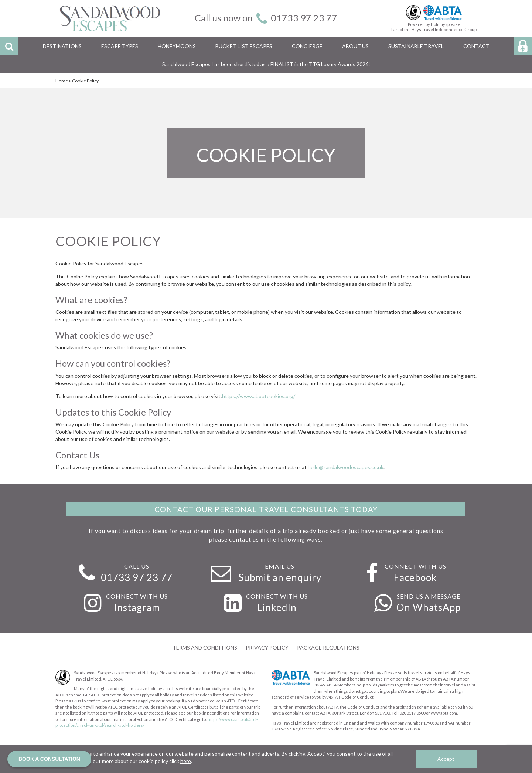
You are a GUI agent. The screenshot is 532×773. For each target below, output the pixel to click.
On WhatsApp (429, 607)
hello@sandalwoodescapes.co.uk (346, 467)
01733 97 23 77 (304, 18)
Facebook (415, 577)
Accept (446, 759)
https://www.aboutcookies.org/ (259, 396)
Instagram (137, 607)
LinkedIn (277, 607)
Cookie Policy (85, 81)
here (186, 761)
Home (62, 81)
